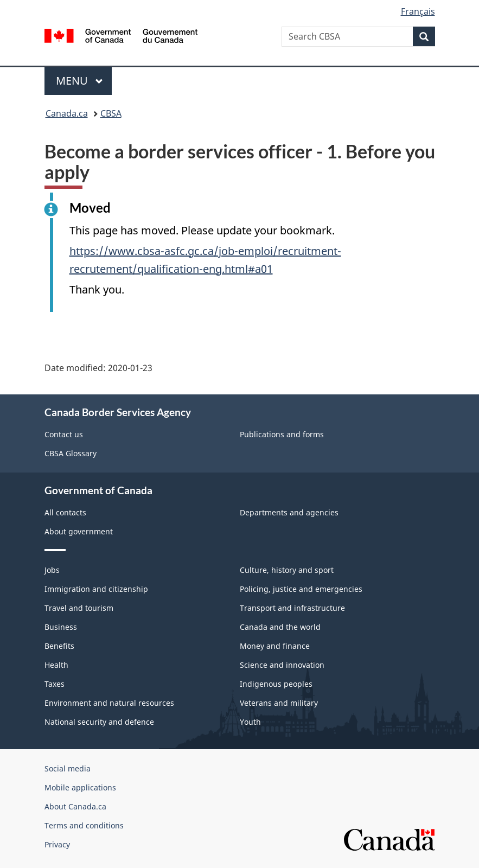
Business (61, 627)
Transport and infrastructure (292, 608)
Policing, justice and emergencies (301, 589)
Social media (68, 768)
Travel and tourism (79, 608)
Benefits (59, 646)
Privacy (57, 844)
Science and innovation (282, 665)
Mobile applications (80, 787)
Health (56, 665)
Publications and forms (282, 434)
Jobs (52, 570)
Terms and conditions (84, 825)
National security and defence (99, 722)
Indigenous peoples (276, 684)
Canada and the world (280, 627)
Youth (250, 722)
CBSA (111, 113)
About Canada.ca (75, 806)
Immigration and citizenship (96, 589)
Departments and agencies (289, 512)
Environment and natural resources (109, 703)
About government (79, 531)
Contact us (64, 434)
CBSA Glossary (71, 453)
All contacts (65, 512)
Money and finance (275, 646)
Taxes (55, 684)
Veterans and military (279, 703)
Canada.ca (67, 113)
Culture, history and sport (287, 570)
